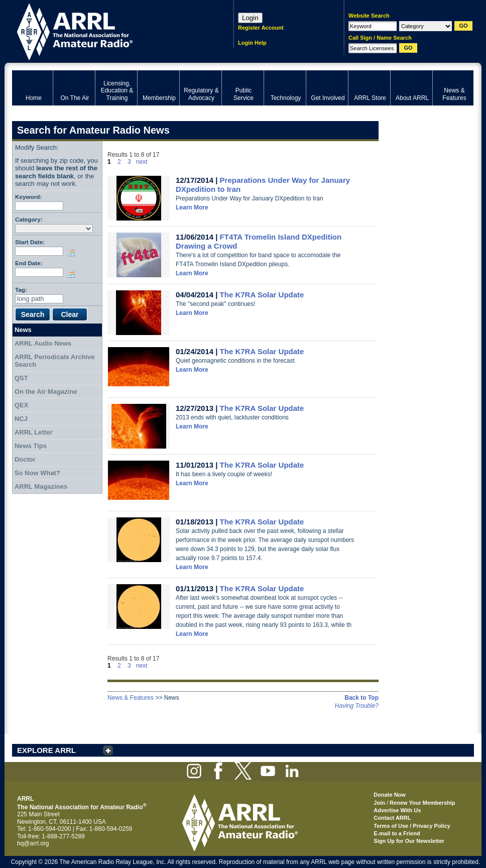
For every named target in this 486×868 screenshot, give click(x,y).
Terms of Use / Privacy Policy (412, 826)
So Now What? (37, 473)
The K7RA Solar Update (262, 295)
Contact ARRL (392, 818)
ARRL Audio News (43, 343)
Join (379, 803)
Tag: (21, 290)
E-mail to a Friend (397, 833)
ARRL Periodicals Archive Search (55, 361)
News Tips (31, 446)
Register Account (261, 28)
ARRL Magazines (41, 486)
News (23, 330)
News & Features (131, 698)
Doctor (25, 459)
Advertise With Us (397, 810)
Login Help (252, 43)
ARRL (110, 30)
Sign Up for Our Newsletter (409, 841)
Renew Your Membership (422, 803)
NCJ (21, 419)
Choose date (73, 253)
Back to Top (361, 698)
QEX (21, 405)
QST (21, 378)
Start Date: (30, 242)
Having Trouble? (357, 706)
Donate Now (390, 795)
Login (250, 18)
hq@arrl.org (33, 843)
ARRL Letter (34, 432)
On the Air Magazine (46, 392)
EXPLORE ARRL (46, 750)
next (142, 162)
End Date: (29, 263)
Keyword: (28, 197)
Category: (29, 219)
